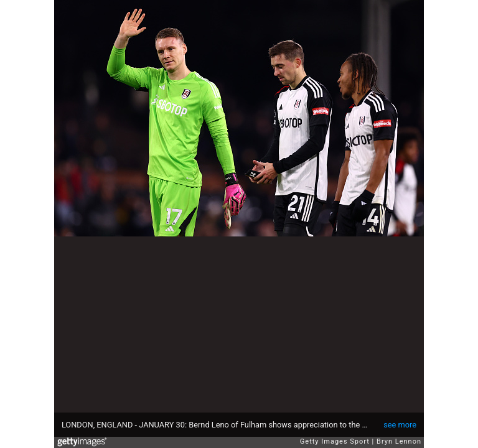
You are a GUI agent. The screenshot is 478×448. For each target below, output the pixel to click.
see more (400, 425)
